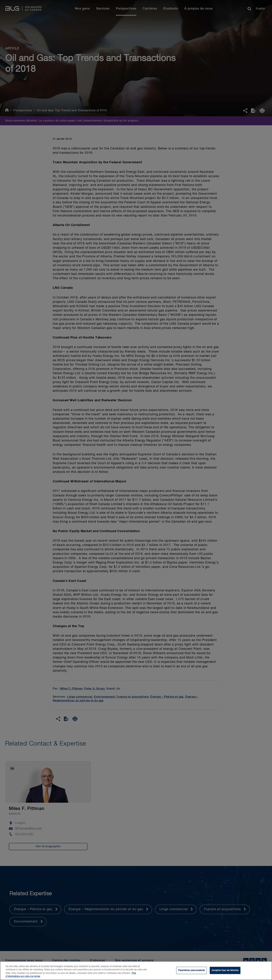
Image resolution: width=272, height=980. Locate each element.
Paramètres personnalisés (192, 972)
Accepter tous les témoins (225, 972)
